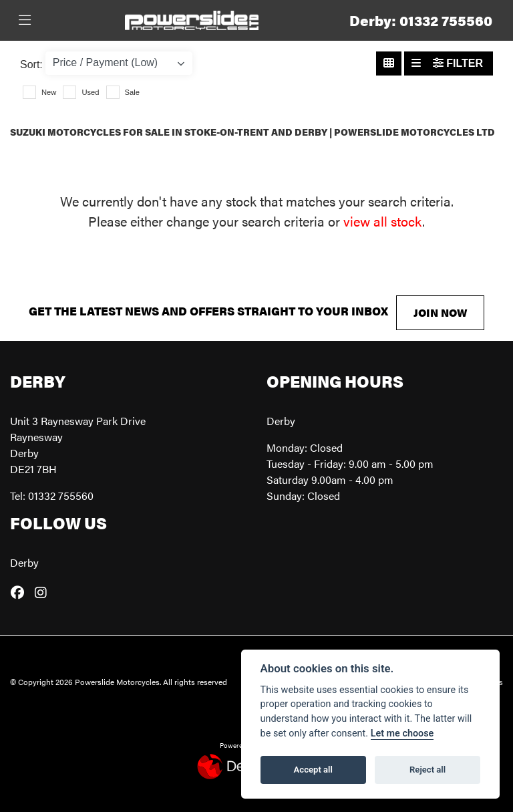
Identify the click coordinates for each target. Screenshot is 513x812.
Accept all (313, 770)
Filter (458, 63)
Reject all (427, 770)
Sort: (31, 64)
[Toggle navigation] (25, 20)
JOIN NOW (440, 312)
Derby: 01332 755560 (421, 20)
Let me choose (402, 733)
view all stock (383, 221)
